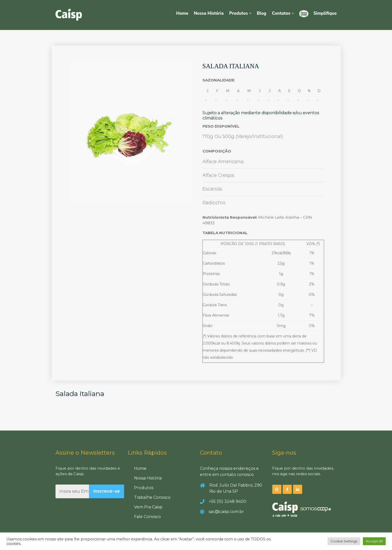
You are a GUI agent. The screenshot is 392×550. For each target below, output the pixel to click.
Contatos (281, 13)
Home (182, 13)
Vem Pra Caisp (148, 507)
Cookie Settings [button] (344, 541)
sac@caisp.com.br (226, 512)
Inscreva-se (106, 491)
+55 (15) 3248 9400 (228, 501)
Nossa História (209, 13)
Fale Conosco (147, 517)
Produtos (239, 13)
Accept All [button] (374, 541)
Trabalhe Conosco (152, 497)
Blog (262, 13)
